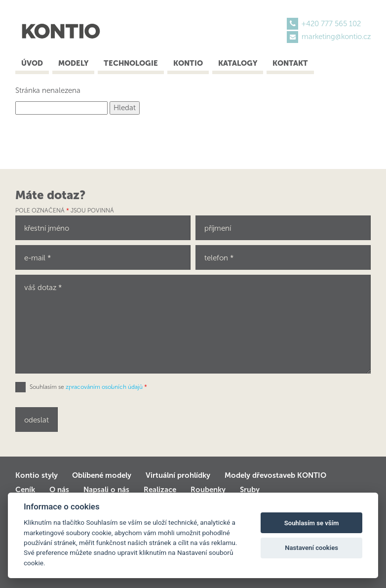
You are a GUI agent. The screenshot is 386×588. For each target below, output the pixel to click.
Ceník (25, 490)
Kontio (188, 63)
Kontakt (290, 63)
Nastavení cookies (311, 548)
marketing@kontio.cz (336, 37)
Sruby (250, 490)
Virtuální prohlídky (178, 475)
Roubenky (208, 490)
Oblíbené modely (102, 475)
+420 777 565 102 (331, 24)
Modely (73, 63)
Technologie (131, 63)
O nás (59, 490)
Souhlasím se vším (312, 523)
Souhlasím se (88, 387)
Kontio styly (37, 475)
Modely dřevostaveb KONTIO (275, 475)
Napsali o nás (106, 490)
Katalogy (238, 63)
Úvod (32, 63)
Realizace (160, 490)
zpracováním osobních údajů (104, 387)
